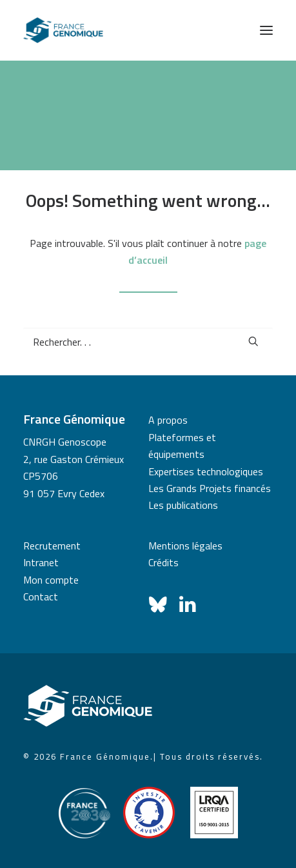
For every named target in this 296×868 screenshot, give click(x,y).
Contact (41, 597)
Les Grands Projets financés (210, 488)
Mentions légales (185, 546)
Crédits (163, 562)
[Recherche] (148, 342)
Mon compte (51, 580)
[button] (266, 30)
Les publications (183, 505)
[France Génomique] (63, 30)
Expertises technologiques (206, 471)
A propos (168, 420)
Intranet (41, 562)
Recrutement (52, 546)
